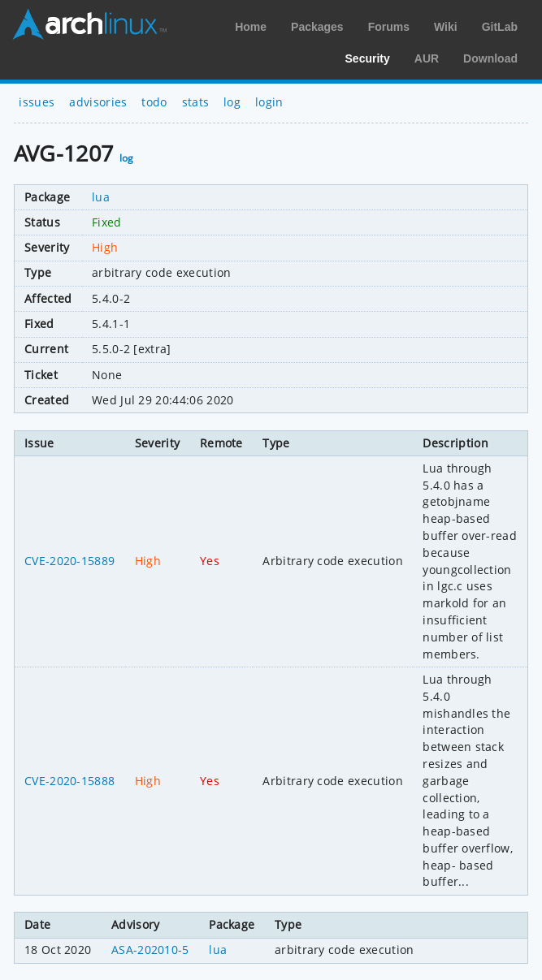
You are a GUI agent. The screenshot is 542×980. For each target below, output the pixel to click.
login (269, 102)
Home (251, 27)
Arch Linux (89, 24)
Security (368, 58)
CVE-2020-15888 (69, 781)
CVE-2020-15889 (69, 561)
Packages (317, 27)
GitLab (500, 27)
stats (196, 102)
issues (37, 102)
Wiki (446, 27)
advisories (98, 102)
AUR (427, 58)
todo (154, 102)
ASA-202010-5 (150, 950)
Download (490, 58)
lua (101, 197)
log (232, 102)
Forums (389, 27)
